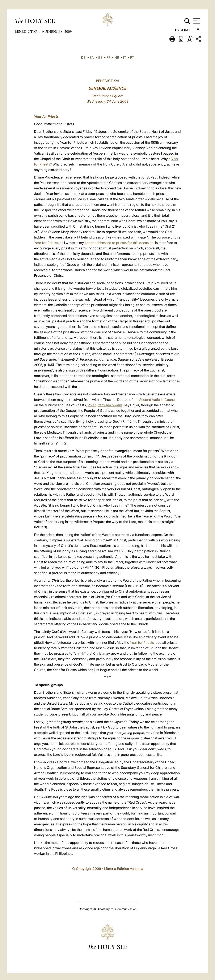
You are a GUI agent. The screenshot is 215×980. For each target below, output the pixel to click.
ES (100, 57)
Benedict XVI (28, 31)
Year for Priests (46, 116)
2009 (68, 31)
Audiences (52, 31)
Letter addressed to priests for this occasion (119, 243)
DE (83, 57)
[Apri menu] (196, 21)
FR (108, 57)
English (184, 31)
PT (132, 57)
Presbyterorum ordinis (105, 405)
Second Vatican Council (158, 400)
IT (125, 57)
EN (92, 57)
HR (117, 57)
